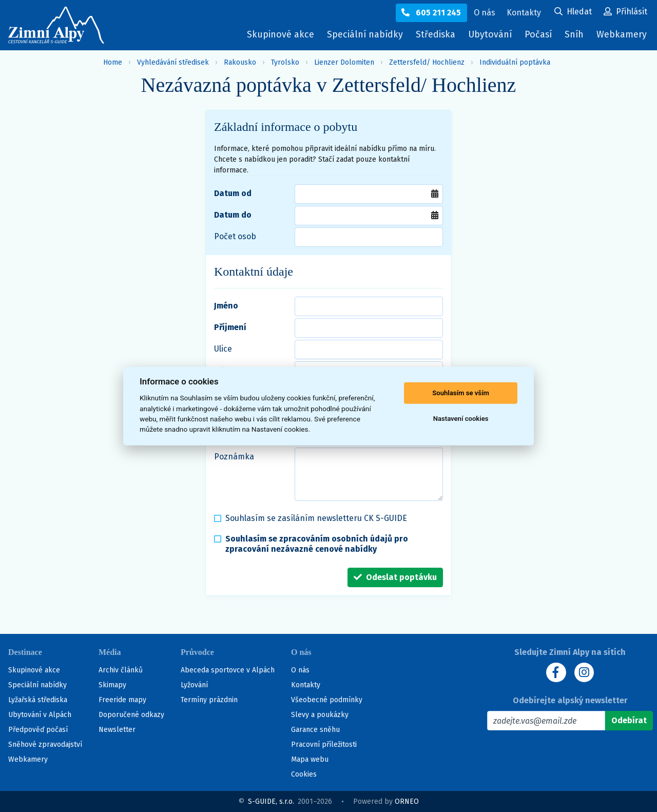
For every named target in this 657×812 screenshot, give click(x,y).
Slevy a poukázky (320, 715)
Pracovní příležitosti (324, 745)
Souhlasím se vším (461, 393)
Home (113, 62)
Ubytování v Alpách (40, 715)
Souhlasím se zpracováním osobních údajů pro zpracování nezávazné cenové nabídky (317, 544)
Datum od (233, 193)
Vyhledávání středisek (173, 62)
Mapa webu (310, 759)
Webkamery (621, 34)
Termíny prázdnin (209, 700)
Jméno (226, 306)
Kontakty (306, 685)
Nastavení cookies (461, 419)
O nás (300, 670)
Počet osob (235, 236)
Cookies (304, 774)
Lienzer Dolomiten (344, 62)
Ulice (223, 349)
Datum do (233, 215)
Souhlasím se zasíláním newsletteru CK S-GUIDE (316, 518)
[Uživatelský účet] (573, 12)
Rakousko (240, 62)
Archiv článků (121, 670)
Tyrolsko (285, 62)
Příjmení (230, 327)
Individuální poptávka (515, 62)
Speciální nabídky (361, 34)
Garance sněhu (315, 730)
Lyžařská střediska (38, 700)
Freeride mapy (122, 700)
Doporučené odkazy (131, 715)
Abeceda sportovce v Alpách (228, 670)
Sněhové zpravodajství (45, 745)
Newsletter (117, 730)
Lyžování (194, 685)
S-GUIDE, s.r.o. (271, 801)
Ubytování (490, 37)
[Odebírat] (629, 721)
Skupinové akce (276, 34)
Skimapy (112, 685)
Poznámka (234, 457)
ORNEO (407, 801)
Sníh (576, 37)
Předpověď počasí (38, 730)
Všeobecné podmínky (327, 700)
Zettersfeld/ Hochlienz (427, 62)
